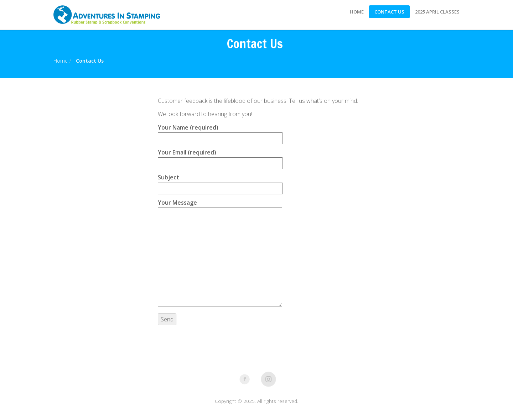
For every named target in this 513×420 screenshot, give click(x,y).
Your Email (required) (220, 158)
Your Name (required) (220, 133)
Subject (220, 183)
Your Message (220, 253)
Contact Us (389, 12)
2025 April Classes (437, 12)
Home (357, 12)
